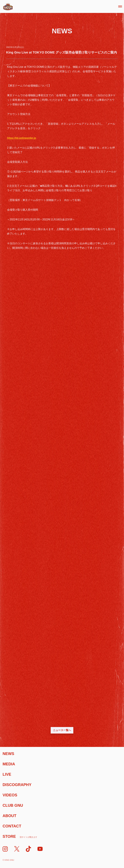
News (8, 754)
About (9, 816)
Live (7, 774)
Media (9, 764)
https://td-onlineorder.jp (22, 138)
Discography (17, 785)
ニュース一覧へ (62, 730)
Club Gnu (13, 805)
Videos (10, 795)
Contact (12, 826)
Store (20, 836)
